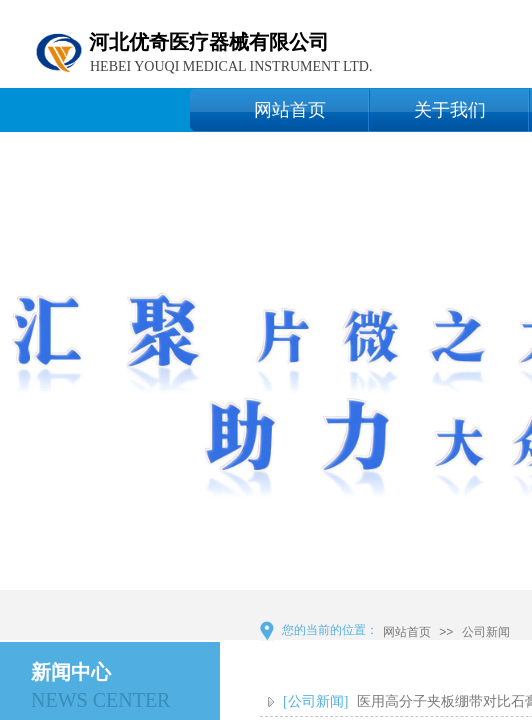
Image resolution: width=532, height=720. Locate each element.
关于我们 (450, 110)
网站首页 (290, 110)
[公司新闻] (315, 701)
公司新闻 (486, 632)
